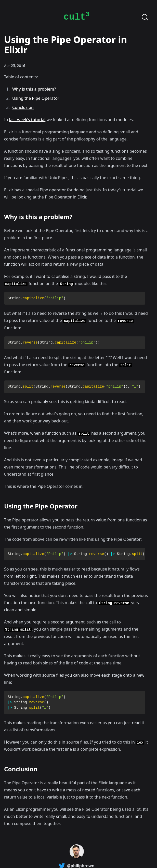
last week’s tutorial (27, 120)
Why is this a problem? (34, 89)
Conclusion (23, 107)
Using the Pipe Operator (36, 98)
